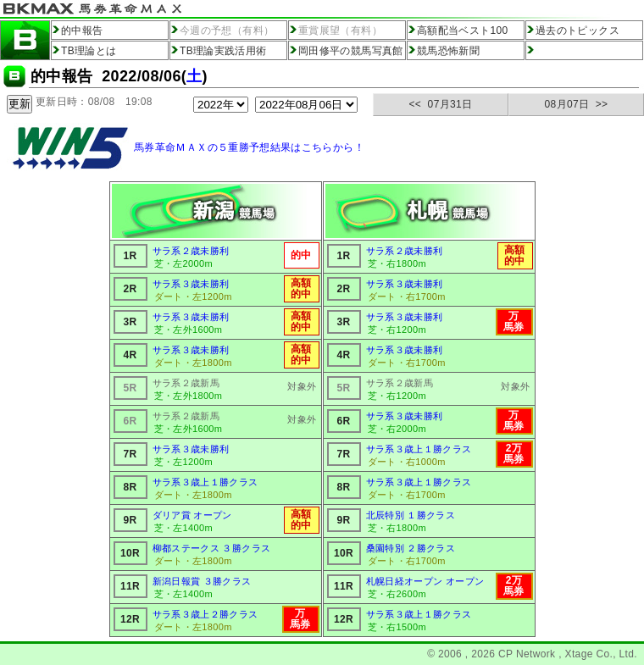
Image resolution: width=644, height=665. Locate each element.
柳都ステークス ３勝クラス (212, 548)
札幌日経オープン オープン (425, 581)
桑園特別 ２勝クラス (411, 548)
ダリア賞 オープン (192, 515)
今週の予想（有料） (227, 30)
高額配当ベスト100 (463, 30)
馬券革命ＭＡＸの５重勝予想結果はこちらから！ (249, 147)
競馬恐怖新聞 (448, 51)
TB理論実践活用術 (223, 51)
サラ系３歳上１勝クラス (205, 482)
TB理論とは (89, 51)
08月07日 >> (577, 104)
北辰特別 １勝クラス (411, 515)
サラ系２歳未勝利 (191, 251)
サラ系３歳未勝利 (191, 284)
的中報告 (82, 30)
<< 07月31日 (441, 104)
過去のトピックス (577, 30)
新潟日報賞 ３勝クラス (202, 581)
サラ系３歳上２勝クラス (205, 614)
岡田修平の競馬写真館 (351, 51)
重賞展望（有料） (340, 30)
